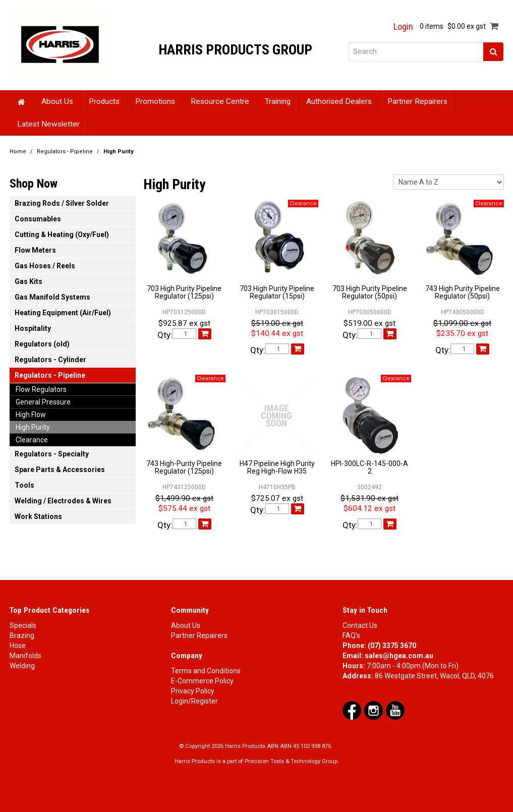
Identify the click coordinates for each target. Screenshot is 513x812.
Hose (18, 646)
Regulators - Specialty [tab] (52, 454)
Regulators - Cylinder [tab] (50, 360)
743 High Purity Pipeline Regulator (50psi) (463, 292)
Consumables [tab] (38, 219)
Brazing (22, 635)
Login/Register (194, 701)
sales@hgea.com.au (399, 656)
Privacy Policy (193, 691)
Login (403, 27)
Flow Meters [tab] (35, 250)
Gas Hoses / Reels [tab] (45, 266)
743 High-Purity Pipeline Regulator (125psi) (184, 467)
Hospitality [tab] (33, 328)
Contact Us (360, 625)
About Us (57, 101)
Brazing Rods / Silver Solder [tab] (62, 203)
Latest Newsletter (48, 124)
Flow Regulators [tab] (41, 389)
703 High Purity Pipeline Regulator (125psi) (184, 292)
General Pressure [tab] (43, 402)
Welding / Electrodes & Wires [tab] (63, 501)
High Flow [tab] (31, 415)
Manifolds (25, 656)
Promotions (155, 101)
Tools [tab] (24, 485)
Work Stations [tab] (38, 516)
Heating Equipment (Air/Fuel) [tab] (63, 313)
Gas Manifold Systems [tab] (52, 297)
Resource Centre (220, 101)
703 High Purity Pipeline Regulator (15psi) (277, 292)
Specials (23, 625)
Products (104, 101)
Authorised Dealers (339, 101)
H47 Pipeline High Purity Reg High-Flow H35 (277, 467)
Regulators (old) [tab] (42, 344)
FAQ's (351, 635)
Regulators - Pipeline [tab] (50, 375)
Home (22, 102)
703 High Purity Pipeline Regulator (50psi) (370, 292)
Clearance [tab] (32, 440)
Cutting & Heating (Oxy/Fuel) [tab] (62, 235)
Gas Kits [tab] (28, 281)
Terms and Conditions (206, 671)
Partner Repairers (417, 101)
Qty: (165, 335)
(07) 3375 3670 (392, 646)
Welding (22, 666)
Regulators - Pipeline (65, 152)
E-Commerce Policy (202, 681)
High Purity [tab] (33, 427)
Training (278, 101)
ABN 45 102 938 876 (305, 746)
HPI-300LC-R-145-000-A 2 (369, 467)
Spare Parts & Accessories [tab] (60, 470)
